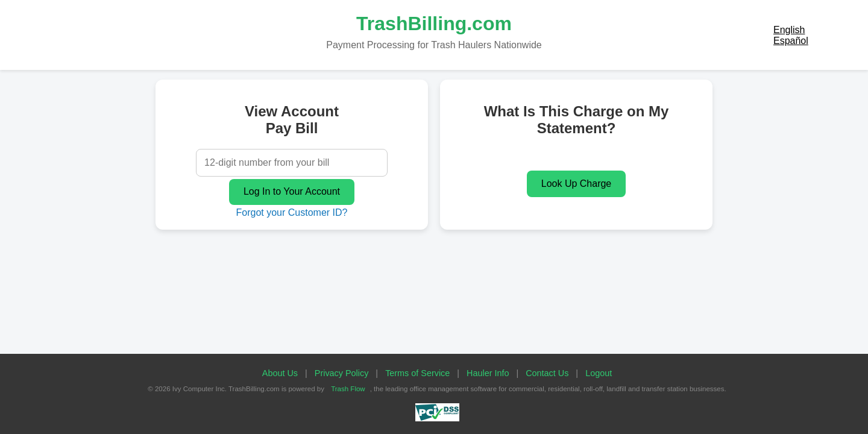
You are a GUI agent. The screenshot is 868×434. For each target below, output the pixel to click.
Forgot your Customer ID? (292, 212)
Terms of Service (417, 373)
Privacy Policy (342, 373)
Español (791, 41)
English (789, 30)
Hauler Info (488, 373)
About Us (280, 373)
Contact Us (547, 373)
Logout (599, 373)
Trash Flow (348, 389)
